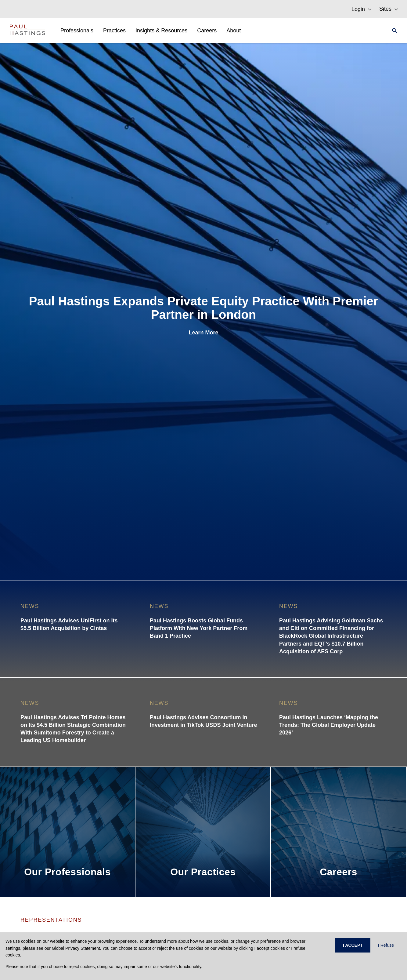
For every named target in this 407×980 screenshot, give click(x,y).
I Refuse (386, 945)
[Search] (393, 31)
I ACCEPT (353, 945)
